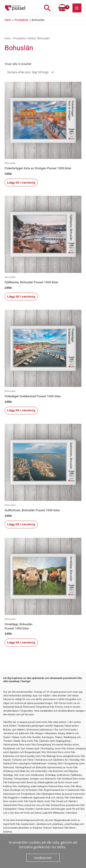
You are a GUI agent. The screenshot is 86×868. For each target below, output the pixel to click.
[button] (47, 8)
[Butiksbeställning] (30, 72)
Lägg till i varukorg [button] (21, 183)
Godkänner (43, 858)
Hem (8, 38)
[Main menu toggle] (77, 8)
